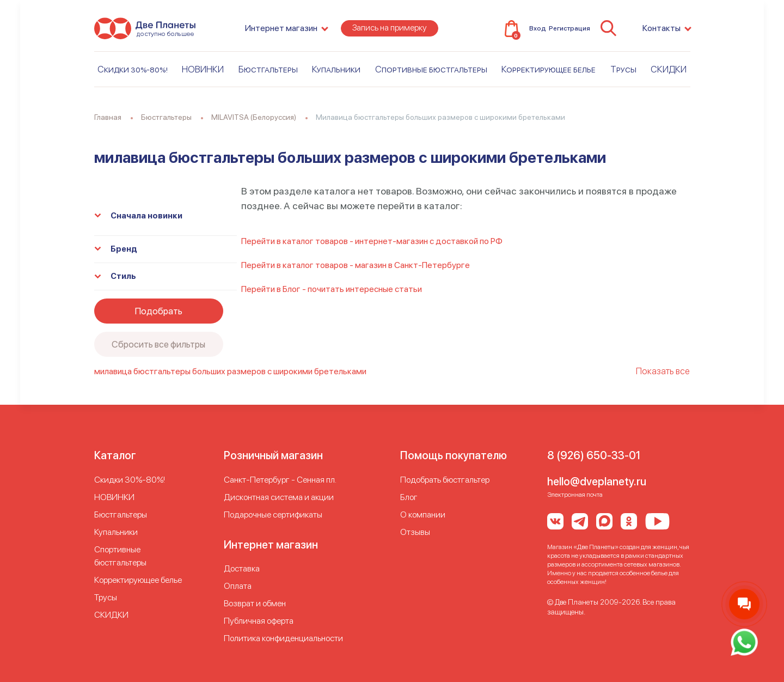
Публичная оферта (259, 621)
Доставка (242, 568)
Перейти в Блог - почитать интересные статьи (332, 289)
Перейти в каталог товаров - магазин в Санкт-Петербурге (356, 265)
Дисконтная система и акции (279, 497)
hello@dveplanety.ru (597, 482)
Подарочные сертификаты (273, 514)
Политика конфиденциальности (283, 638)
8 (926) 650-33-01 (594, 455)
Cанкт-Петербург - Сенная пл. (280, 480)
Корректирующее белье (549, 69)
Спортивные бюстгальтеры (431, 69)
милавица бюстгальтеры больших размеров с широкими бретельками (230, 371)
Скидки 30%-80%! (133, 69)
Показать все (663, 371)
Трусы (623, 69)
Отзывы (415, 532)
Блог (409, 497)
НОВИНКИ (203, 69)
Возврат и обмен (255, 603)
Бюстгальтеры (268, 69)
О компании (423, 514)
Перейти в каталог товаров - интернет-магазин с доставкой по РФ (372, 241)
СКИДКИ (669, 69)
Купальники (336, 69)
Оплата (238, 586)
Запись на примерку (390, 28)
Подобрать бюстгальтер (445, 480)
